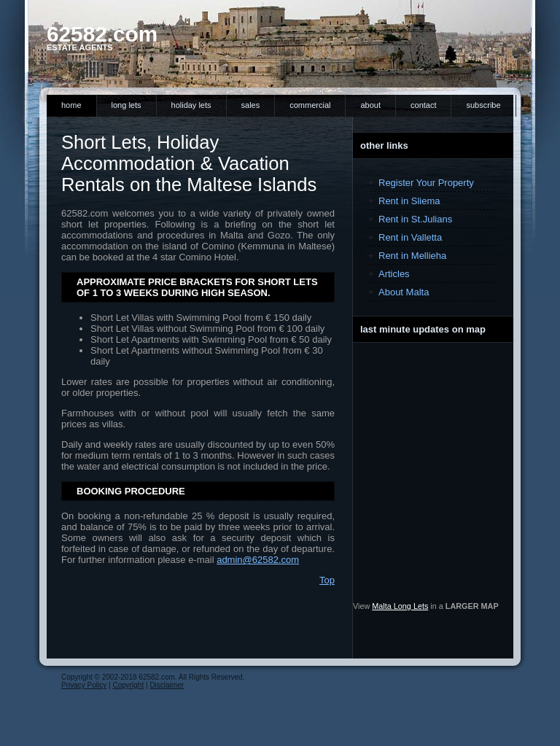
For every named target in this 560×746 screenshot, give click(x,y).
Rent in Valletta (410, 237)
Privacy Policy (84, 685)
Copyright (128, 685)
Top (327, 580)
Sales (251, 105)
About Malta (404, 292)
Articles (394, 274)
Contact (423, 105)
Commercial (310, 105)
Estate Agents (80, 47)
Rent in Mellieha (412, 256)
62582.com (102, 34)
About (370, 105)
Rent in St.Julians (415, 219)
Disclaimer (167, 685)
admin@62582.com (258, 560)
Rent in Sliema (409, 201)
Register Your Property (426, 183)
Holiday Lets (191, 105)
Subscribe (483, 105)
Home (71, 105)
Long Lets (127, 105)
